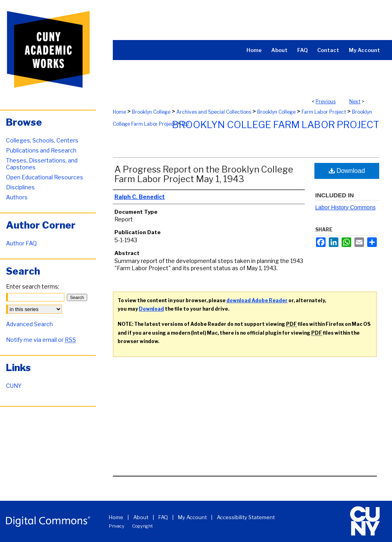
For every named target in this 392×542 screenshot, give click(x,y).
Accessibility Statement (246, 517)
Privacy (117, 526)
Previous (326, 101)
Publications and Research (41, 150)
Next (355, 101)
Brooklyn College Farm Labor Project (276, 125)
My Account (192, 517)
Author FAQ (21, 243)
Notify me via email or (41, 340)
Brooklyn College (151, 112)
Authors (17, 197)
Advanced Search (29, 324)
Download (347, 171)
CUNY (14, 386)
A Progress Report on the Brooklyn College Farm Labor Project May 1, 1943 (204, 174)
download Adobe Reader (257, 300)
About (141, 517)
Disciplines (20, 187)
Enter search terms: (33, 286)
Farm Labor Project (324, 112)
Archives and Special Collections (214, 112)
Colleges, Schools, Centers (42, 140)
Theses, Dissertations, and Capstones (42, 164)
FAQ (163, 517)
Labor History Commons (345, 207)
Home (119, 112)
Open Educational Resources (45, 177)
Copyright (142, 526)
